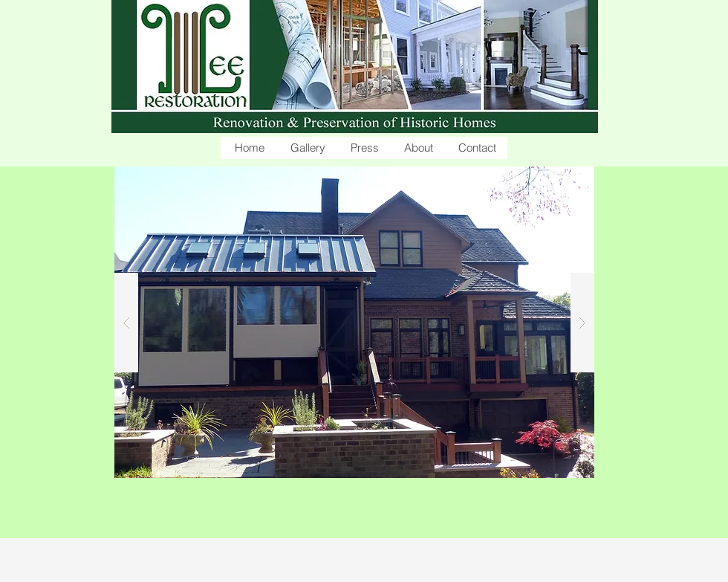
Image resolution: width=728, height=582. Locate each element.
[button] (306, 148)
